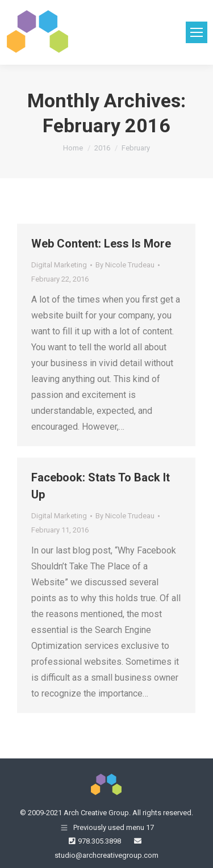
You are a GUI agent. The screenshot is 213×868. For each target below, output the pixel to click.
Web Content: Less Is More (101, 244)
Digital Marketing (59, 265)
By (125, 265)
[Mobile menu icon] (197, 32)
